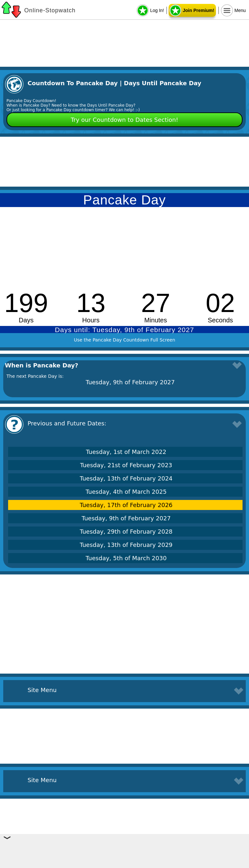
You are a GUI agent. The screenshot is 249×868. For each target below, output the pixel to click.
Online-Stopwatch (50, 10)
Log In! (157, 10)
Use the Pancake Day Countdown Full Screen (125, 340)
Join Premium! (199, 10)
